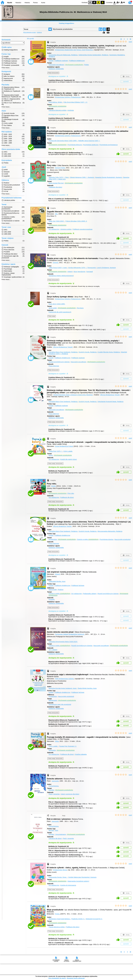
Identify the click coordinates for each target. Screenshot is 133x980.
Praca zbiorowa (54, 366)
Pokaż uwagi (52, 316)
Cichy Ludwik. (68, 451)
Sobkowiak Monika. (57, 581)
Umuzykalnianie (61, 834)
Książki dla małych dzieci (69, 459)
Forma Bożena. (54, 786)
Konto (43, 3)
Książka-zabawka (81, 754)
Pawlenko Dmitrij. (78, 919)
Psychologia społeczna (91, 145)
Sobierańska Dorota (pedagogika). (94, 55)
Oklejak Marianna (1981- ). (82, 177)
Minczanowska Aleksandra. (110, 531)
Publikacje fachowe (78, 586)
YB (98, 2)
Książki (51, 61)
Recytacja (80, 308)
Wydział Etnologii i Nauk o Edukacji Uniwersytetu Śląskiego (73, 395)
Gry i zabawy (53, 650)
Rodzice (61, 590)
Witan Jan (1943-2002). (57, 221)
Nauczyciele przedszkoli (123, 539)
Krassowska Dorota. (58, 877)
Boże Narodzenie (79, 272)
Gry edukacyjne (54, 229)
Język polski (53, 308)
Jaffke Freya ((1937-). (58, 268)
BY (103, 2)
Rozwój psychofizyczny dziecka (59, 362)
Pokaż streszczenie (53, 73)
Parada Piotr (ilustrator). (68, 746)
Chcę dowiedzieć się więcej (57, 978)
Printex (57, 914)
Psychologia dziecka (106, 539)
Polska (87, 65)
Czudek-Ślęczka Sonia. (109, 352)
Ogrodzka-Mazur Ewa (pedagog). (63, 352)
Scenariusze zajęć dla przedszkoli (60, 704)
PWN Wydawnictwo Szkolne (64, 679)
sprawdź (126, 81)
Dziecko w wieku (88, 539)
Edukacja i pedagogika (56, 69)
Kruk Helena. (56, 102)
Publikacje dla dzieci (55, 187)
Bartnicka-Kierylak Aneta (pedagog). (63, 688)
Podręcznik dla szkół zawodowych (60, 312)
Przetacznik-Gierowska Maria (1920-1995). (63, 141)
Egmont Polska (60, 168)
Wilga (57, 741)
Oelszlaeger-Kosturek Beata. (110, 402)
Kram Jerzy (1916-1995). (57, 304)
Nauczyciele (53, 590)
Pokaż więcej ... (6, 68)
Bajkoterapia (53, 700)
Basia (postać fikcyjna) (56, 183)
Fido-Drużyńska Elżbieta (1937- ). (76, 102)
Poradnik (52, 599)
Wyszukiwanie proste (30, 32)
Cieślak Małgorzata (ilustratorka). (82, 877)
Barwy (51, 455)
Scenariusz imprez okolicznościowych (61, 276)
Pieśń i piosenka (54, 794)
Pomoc (35, 3)
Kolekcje (39, 32)
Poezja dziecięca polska (57, 927)
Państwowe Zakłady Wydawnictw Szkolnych (70, 634)
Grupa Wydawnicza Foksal (64, 446)
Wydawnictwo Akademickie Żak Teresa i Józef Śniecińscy (74, 50)
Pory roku (71, 493)
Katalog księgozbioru (66, 23)
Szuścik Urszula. (88, 352)
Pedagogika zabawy (90, 594)
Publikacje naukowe (61, 61)
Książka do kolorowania (68, 885)
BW (94, 2)
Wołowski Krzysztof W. (94, 919)
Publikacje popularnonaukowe (83, 229)
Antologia (71, 110)
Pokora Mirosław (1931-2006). (76, 221)
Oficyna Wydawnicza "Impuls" (63, 347)
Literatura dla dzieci (55, 838)
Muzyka (51, 830)
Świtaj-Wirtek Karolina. (87, 688)
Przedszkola (53, 539)
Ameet (53, 486)
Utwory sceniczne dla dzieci (70, 794)
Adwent (70, 272)
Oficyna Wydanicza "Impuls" (62, 526)
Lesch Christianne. (106, 268)
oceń (130, 42)
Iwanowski (55, 781)
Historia (27, 3)
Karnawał (90, 272)
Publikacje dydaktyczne (77, 61)
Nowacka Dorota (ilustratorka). (109, 177)
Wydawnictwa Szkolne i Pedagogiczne (68, 97)
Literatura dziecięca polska (57, 110)
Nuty (57, 830)
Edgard (57, 574)
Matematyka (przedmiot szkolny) (78, 881)
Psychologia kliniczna (75, 145)
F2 (123, 2)
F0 (114, 2)
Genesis (56, 263)
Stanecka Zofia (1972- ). (59, 177)
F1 (118, 2)
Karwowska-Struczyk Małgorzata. (63, 55)
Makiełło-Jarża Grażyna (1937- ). (89, 141)
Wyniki (10, 3)
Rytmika (51, 790)
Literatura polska (66, 229)
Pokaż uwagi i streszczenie (55, 422)
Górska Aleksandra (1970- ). (82, 268)
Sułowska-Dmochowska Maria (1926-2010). (63, 642)
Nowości (18, 3)
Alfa (56, 214)
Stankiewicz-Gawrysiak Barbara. (60, 919)
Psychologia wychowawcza (109, 145)
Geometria (52, 750)
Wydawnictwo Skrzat (60, 870)
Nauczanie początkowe (56, 65)
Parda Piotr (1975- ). (56, 451)
